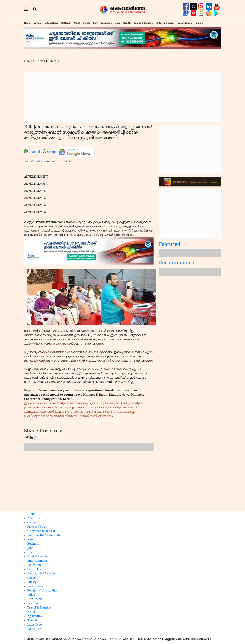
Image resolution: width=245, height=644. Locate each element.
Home (27, 23)
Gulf (95, 23)
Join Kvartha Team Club (44, 535)
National (66, 23)
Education (34, 565)
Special (32, 621)
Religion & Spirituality (42, 591)
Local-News (184, 23)
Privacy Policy (37, 527)
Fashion (33, 604)
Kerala (86, 23)
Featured (170, 245)
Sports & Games (143, 23)
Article (32, 612)
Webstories (35, 629)
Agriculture (35, 616)
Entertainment (165, 23)
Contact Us (34, 523)
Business (105, 23)
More (198, 23)
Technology (35, 569)
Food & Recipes (38, 557)
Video (31, 595)
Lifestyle (33, 582)
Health (127, 23)
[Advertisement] (122, 97)
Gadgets (33, 578)
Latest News (51, 23)
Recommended (177, 263)
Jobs (118, 23)
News (37, 23)
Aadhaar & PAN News (42, 574)
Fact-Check (35, 599)
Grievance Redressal (41, 531)
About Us (34, 518)
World (77, 23)
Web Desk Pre (37, 162)
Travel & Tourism (39, 608)
